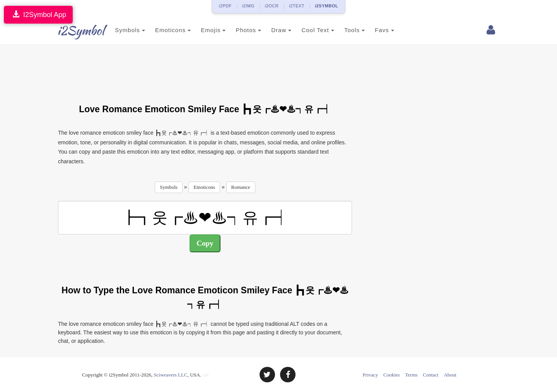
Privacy (371, 375)
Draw (272, 30)
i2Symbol (73, 31)
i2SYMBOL (326, 6)
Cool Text (308, 30)
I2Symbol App (38, 15)
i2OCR (272, 6)
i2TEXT (297, 6)
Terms (411, 375)
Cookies (392, 375)
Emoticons (164, 30)
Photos (239, 30)
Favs (375, 30)
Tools (345, 30)
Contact (431, 375)
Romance (241, 187)
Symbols (121, 30)
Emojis (204, 30)
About (450, 375)
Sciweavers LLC (171, 375)
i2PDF (225, 6)
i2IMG (248, 6)
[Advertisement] (205, 69)
